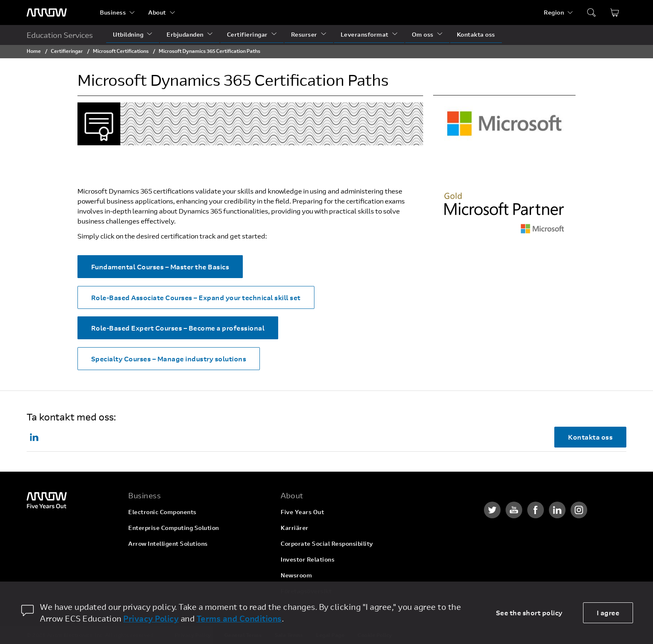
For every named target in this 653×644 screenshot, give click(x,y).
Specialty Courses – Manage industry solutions (169, 359)
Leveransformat (365, 34)
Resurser (304, 34)
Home (34, 51)
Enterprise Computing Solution (174, 528)
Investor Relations (308, 559)
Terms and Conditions (239, 618)
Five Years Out (302, 512)
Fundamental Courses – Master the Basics (160, 267)
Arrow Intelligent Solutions (168, 543)
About (157, 12)
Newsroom (296, 575)
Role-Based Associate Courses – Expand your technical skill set (196, 297)
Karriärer (295, 528)
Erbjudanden (185, 34)
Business (113, 12)
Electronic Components (162, 512)
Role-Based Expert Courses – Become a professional (178, 328)
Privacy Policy (151, 618)
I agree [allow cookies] (608, 613)
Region (554, 12)
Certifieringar (247, 34)
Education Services (60, 35)
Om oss (423, 34)
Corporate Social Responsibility (327, 543)
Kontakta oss (476, 34)
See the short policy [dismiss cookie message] (529, 613)
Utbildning (128, 34)
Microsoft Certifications (121, 51)
